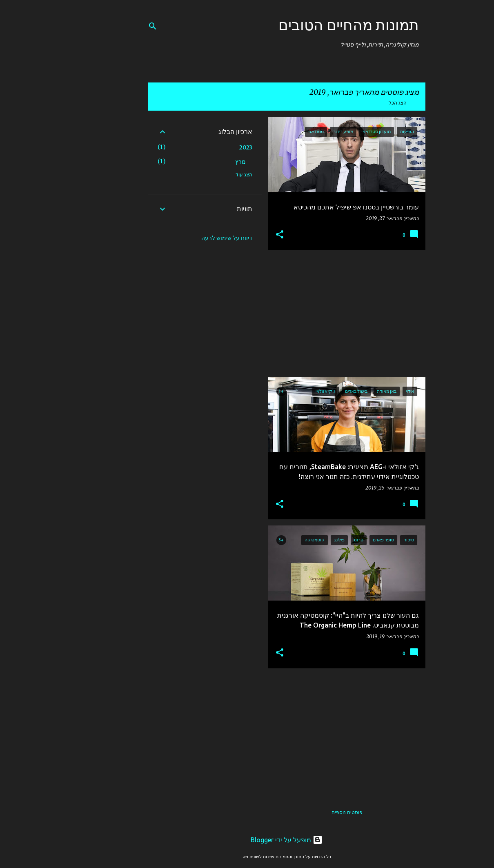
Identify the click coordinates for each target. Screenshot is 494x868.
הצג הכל (358, 103)
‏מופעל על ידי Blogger (247, 840)
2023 (206, 147)
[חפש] (113, 26)
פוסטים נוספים (307, 812)
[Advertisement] (310, 314)
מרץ (201, 162)
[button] (240, 235)
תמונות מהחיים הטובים (309, 25)
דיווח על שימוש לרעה (187, 238)
